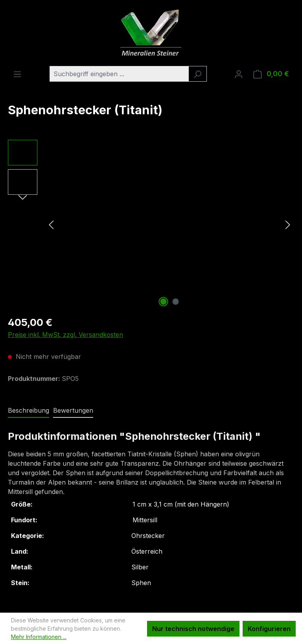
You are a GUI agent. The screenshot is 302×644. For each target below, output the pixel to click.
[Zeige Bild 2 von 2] (176, 302)
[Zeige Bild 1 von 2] (164, 302)
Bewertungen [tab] (73, 410)
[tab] (29, 411)
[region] (151, 224)
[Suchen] (198, 74)
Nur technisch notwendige (193, 629)
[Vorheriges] (51, 224)
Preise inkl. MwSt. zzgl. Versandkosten (65, 335)
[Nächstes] (288, 224)
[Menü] (17, 74)
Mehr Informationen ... (39, 637)
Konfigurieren (269, 629)
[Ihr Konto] (239, 74)
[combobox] (119, 74)
